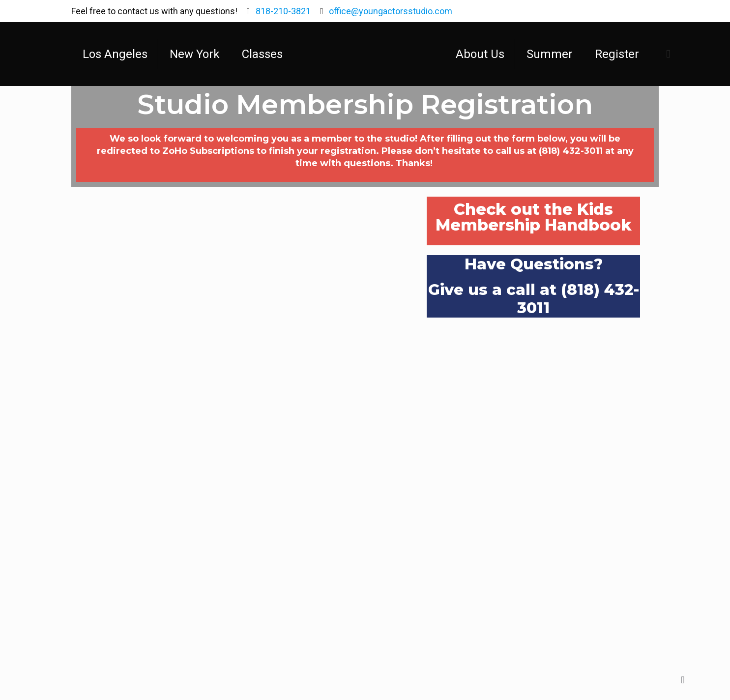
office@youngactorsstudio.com (391, 11)
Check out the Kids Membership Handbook (534, 217)
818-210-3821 (283, 11)
